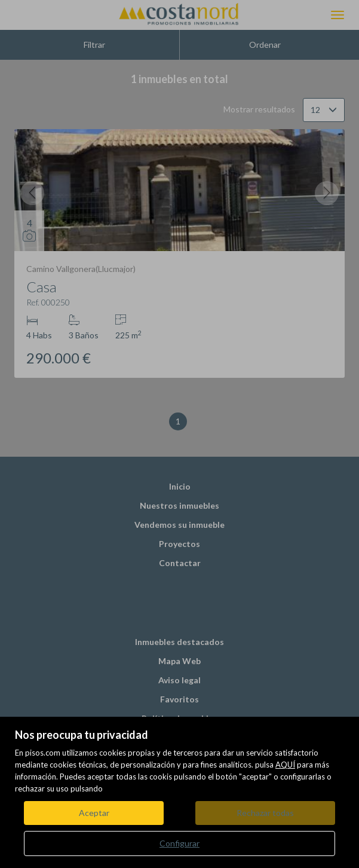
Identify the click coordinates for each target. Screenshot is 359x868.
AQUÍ (285, 765)
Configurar (179, 843)
